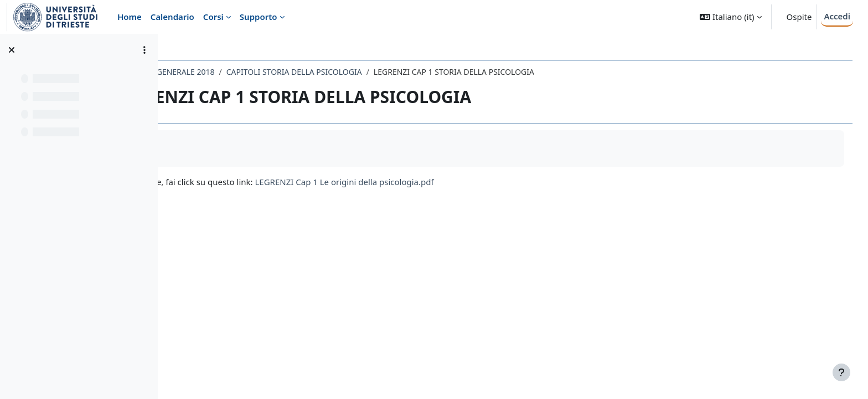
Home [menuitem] (130, 17)
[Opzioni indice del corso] (144, 50)
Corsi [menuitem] (213, 17)
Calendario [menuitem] (172, 17)
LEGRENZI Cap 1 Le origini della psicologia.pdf (443, 182)
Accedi (837, 16)
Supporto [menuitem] (259, 17)
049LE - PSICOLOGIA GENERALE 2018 (246, 72)
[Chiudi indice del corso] (12, 50)
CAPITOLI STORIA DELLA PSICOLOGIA (393, 72)
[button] (730, 17)
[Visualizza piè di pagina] (841, 372)
